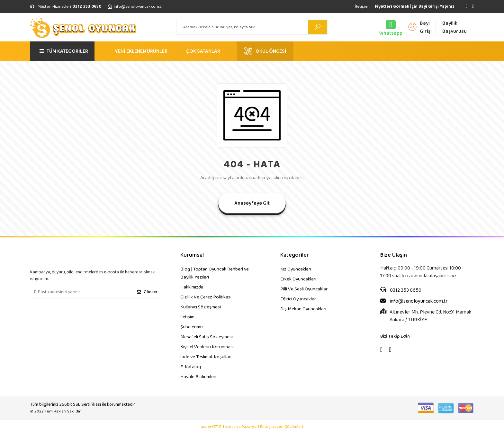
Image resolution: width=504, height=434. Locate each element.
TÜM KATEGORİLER (64, 51)
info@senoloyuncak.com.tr (414, 301)
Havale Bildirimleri (198, 377)
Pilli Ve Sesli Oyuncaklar (304, 289)
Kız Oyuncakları (296, 269)
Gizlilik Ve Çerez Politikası (206, 297)
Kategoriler (295, 255)
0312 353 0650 (401, 290)
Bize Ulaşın (394, 255)
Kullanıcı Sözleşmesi (201, 307)
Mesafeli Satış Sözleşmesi (207, 337)
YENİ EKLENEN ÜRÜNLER (141, 51)
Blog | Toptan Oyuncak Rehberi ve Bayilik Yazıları (215, 273)
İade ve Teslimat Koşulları (206, 357)
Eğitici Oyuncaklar (298, 299)
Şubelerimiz (192, 327)
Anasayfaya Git (252, 203)
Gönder (147, 292)
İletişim (362, 7)
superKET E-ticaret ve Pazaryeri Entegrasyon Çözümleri (252, 427)
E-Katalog (191, 367)
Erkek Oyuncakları (298, 279)
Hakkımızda (192, 287)
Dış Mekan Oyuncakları (303, 309)
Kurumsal (192, 255)
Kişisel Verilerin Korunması (207, 347)
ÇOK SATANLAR (203, 51)
